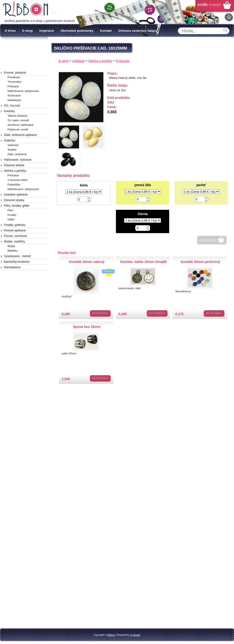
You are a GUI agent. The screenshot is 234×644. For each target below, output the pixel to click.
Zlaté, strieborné (17, 154)
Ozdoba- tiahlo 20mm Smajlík (144, 262)
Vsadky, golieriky (15, 225)
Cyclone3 (135, 635)
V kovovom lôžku (17, 180)
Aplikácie (78, 61)
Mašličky (13, 251)
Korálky (12, 215)
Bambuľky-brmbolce (17, 262)
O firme (10, 31)
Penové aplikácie (15, 230)
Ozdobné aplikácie (16, 195)
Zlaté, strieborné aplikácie (20, 135)
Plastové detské (14, 165)
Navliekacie (14, 100)
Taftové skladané (17, 116)
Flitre (10, 210)
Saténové (13, 145)
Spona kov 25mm (87, 327)
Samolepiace (12, 267)
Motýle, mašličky (14, 242)
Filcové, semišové (15, 236)
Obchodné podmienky (77, 31)
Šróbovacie (14, 96)
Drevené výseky (14, 200)
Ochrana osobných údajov (138, 31)
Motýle (11, 246)
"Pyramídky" (15, 82)
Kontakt (106, 31)
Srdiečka (10, 140)
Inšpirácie (47, 31)
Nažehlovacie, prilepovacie (23, 91)
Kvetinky (9, 111)
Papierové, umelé (18, 129)
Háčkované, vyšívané (18, 160)
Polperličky (14, 185)
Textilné (12, 150)
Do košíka (208, 240)
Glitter (11, 219)
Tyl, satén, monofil (18, 120)
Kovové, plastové (15, 73)
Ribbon (111, 635)
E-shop (27, 31)
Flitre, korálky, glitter (17, 206)
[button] (89, 198)
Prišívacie (13, 86)
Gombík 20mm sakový (87, 262)
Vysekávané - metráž (17, 256)
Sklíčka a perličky (15, 171)
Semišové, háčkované (20, 125)
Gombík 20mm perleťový (200, 262)
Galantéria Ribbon (29, 9)
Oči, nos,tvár (12, 106)
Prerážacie (14, 77)
